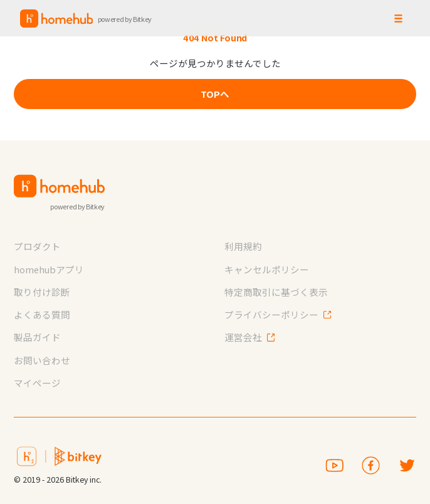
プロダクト (37, 246)
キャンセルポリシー (267, 269)
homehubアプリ (49, 269)
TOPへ (215, 94)
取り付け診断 (42, 292)
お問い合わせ (42, 360)
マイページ (37, 383)
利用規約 (243, 246)
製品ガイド (37, 337)
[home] (87, 18)
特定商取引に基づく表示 (276, 292)
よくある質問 (42, 314)
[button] (398, 18)
